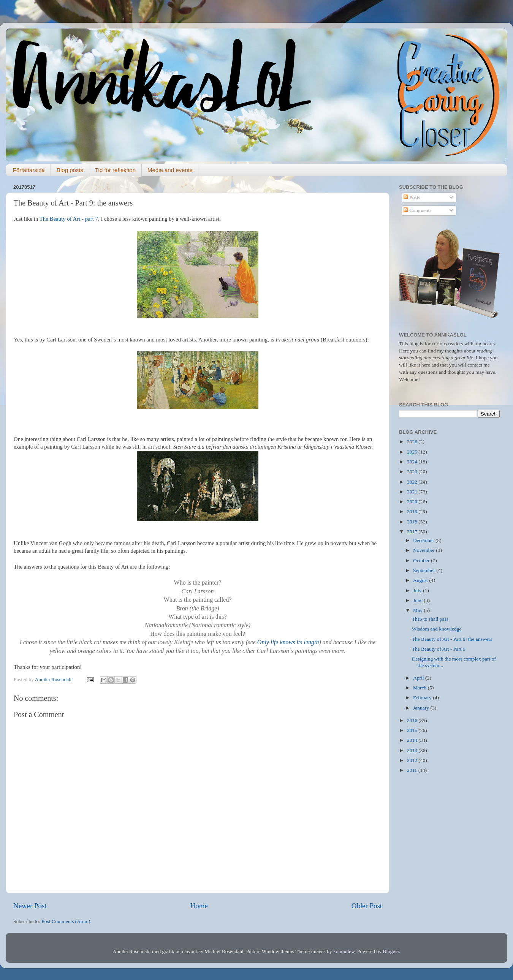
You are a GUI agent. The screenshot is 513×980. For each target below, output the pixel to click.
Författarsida (29, 170)
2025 (413, 452)
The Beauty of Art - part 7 (69, 219)
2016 (413, 720)
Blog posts (70, 170)
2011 (413, 770)
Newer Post (30, 906)
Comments (418, 210)
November (424, 550)
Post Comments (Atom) (66, 921)
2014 (413, 740)
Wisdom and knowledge (437, 629)
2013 (413, 750)
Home (199, 906)
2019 (413, 511)
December (424, 540)
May (418, 610)
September (425, 570)
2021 (413, 492)
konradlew (344, 951)
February (423, 698)
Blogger (391, 951)
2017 (413, 532)
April (419, 678)
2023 (413, 472)
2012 (413, 760)
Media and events (170, 170)
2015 (413, 730)
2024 (413, 462)
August (421, 580)
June (418, 600)
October (422, 560)
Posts (412, 197)
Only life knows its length (288, 642)
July (418, 590)
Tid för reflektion (115, 170)
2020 (413, 502)
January (422, 708)
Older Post (367, 906)
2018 (413, 522)
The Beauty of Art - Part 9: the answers (452, 639)
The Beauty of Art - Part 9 (439, 649)
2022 (413, 482)
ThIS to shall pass (430, 619)
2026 (413, 442)
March (420, 688)
